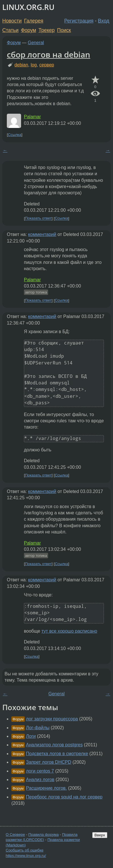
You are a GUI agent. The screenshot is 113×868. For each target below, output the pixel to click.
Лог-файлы (38, 728)
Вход (104, 21)
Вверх (100, 835)
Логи (31, 736)
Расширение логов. (46, 788)
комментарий (42, 234)
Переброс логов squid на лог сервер (64, 797)
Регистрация (79, 21)
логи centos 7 (40, 771)
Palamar (32, 117)
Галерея (34, 21)
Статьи (10, 30)
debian (21, 65)
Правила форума (44, 835)
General (36, 43)
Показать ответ (38, 218)
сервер (47, 65)
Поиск (64, 30)
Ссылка (15, 135)
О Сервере (15, 835)
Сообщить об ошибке (25, 850)
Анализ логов (40, 780)
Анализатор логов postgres (54, 745)
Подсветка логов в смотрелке (57, 754)
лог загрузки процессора (52, 719)
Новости (12, 21)
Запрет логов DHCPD (49, 762)
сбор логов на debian (49, 54)
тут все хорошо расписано (69, 631)
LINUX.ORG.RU (28, 7)
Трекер (47, 30)
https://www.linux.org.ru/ (26, 856)
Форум (28, 30)
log (34, 65)
